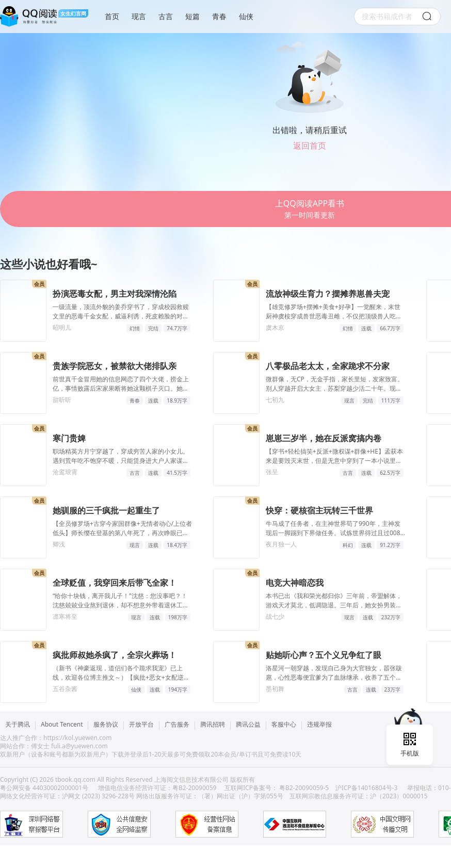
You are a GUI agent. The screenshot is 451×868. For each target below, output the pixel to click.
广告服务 (177, 725)
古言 (166, 17)
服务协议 (106, 725)
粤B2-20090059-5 (304, 788)
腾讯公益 (248, 725)
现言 (139, 17)
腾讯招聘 (213, 725)
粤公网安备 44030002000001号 (45, 788)
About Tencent (62, 725)
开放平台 (141, 725)
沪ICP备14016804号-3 (367, 788)
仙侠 (246, 17)
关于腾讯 (18, 725)
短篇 (192, 17)
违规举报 (319, 725)
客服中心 (284, 725)
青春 (219, 17)
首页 (112, 17)
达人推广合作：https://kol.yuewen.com (56, 738)
